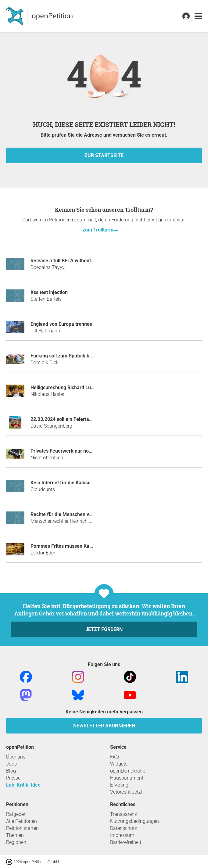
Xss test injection (49, 292)
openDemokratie (128, 771)
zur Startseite (104, 155)
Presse (13, 778)
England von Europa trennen (61, 324)
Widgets (119, 764)
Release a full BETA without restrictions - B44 (80, 261)
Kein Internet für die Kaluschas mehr (71, 483)
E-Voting (119, 785)
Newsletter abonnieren (104, 726)
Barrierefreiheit (126, 842)
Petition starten (22, 828)
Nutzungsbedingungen (134, 821)
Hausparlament (127, 778)
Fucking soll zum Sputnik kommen (68, 356)
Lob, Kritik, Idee (23, 785)
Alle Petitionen (22, 821)
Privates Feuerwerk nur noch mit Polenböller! (80, 451)
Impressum (122, 835)
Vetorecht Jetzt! (127, 792)
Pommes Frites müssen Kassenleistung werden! (83, 546)
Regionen (16, 842)
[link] (198, 16)
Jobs (11, 764)
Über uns (16, 757)
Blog (11, 771)
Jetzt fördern (104, 629)
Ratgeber (16, 814)
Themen (15, 835)
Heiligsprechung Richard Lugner (66, 387)
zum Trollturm (98, 230)
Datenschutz (124, 828)
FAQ (115, 757)
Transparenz (124, 814)
